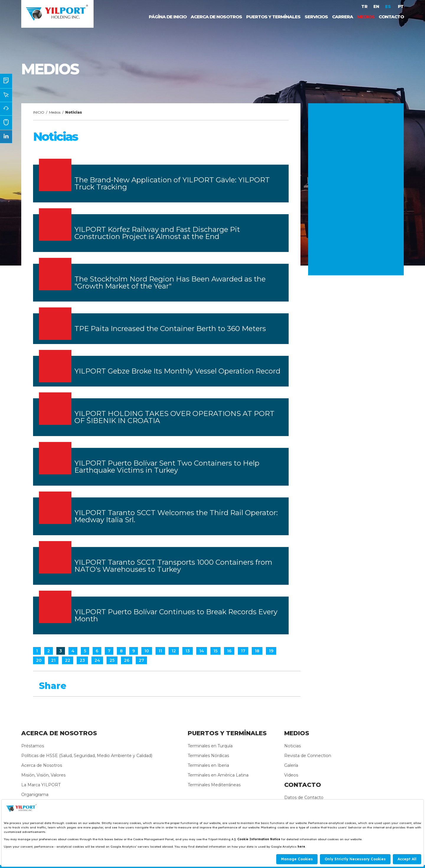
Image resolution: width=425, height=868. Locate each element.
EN (376, 6)
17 (243, 651)
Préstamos (33, 746)
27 (141, 660)
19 (271, 651)
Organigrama (35, 795)
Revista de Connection (308, 756)
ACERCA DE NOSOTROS (216, 17)
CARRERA (343, 17)
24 (97, 660)
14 (202, 651)
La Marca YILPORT (41, 785)
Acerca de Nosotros (42, 765)
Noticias (292, 746)
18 (257, 651)
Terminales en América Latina (218, 775)
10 (147, 651)
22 (68, 660)
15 (215, 651)
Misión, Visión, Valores (43, 775)
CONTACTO (391, 17)
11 (160, 651)
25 (112, 660)
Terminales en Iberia (208, 765)
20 (39, 660)
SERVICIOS (316, 17)
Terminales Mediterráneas (214, 785)
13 (188, 651)
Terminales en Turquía (210, 746)
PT (401, 6)
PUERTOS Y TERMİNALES (273, 17)
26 (127, 660)
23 (82, 660)
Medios (55, 112)
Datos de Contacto (304, 797)
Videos (291, 775)
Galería (291, 765)
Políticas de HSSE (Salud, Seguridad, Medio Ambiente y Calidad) (87, 756)
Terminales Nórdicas (208, 756)
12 (174, 651)
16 (229, 651)
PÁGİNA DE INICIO (168, 17)
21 (53, 660)
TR (364, 6)
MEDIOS (366, 17)
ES (389, 6)
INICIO (39, 112)
